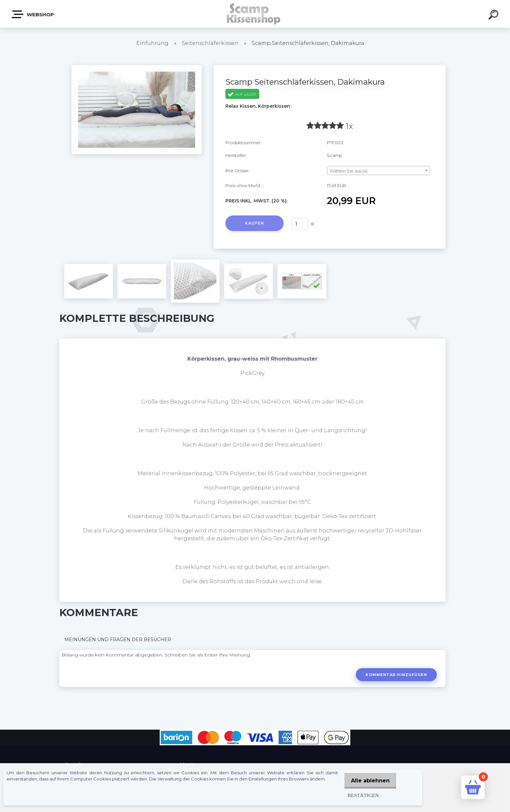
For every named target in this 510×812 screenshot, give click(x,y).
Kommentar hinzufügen (396, 675)
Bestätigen (360, 795)
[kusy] (300, 224)
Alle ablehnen (369, 781)
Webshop (33, 14)
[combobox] (378, 171)
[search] (494, 16)
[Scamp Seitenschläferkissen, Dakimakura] (137, 67)
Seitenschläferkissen (210, 43)
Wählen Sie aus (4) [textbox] (349, 171)
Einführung (152, 43)
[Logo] (255, 14)
